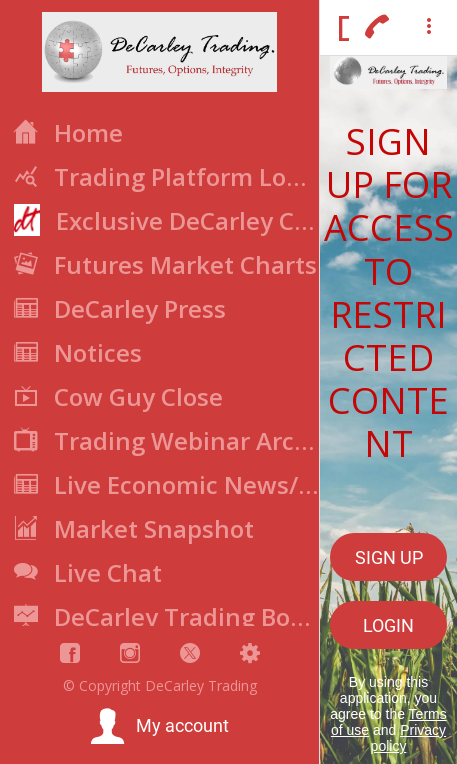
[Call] (377, 28)
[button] (159, 727)
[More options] (429, 28)
